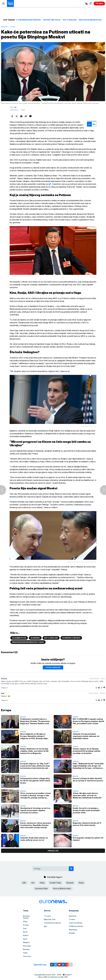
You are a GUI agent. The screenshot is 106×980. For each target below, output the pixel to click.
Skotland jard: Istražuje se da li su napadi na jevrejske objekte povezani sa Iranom (35, 815)
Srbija (42, 887)
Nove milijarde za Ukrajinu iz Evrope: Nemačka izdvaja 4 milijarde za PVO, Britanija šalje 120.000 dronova (34, 741)
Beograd (70, 887)
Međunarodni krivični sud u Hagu (28, 646)
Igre (45, 931)
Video (25, 954)
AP (15, 107)
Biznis (25, 934)
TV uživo (47, 920)
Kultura (26, 937)
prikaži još (53, 855)
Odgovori (4, 692)
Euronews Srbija (41, 893)
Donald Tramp (55, 887)
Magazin (26, 944)
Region (23, 721)
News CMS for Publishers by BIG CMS (53, 979)
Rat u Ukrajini (70, 20)
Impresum (73, 920)
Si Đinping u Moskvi (71, 642)
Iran (33, 887)
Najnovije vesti (50, 924)
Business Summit (29, 920)
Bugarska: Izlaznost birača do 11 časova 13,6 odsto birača (87, 828)
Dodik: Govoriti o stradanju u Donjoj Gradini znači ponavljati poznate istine (86, 815)
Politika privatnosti (76, 931)
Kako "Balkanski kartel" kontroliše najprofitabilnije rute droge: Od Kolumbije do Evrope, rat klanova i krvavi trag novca (88, 770)
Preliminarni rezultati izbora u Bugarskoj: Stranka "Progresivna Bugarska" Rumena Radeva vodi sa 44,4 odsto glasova (36, 726)
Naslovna (4, 27)
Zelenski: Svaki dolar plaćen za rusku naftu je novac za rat (34, 843)
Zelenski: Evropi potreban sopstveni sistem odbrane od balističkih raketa (86, 741)
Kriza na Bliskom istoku (90, 20)
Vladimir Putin (19, 642)
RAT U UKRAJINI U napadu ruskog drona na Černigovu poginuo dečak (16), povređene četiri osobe (88, 726)
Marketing (73, 934)
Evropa (13, 27)
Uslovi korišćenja (76, 927)
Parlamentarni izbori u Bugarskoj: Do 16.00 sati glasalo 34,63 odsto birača (35, 785)
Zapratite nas (41, 966)
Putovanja (27, 948)
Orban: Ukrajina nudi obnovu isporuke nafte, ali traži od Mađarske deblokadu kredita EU (87, 800)
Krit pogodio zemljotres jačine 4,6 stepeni (88, 843)
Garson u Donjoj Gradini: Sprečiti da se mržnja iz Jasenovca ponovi (88, 784)
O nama (72, 924)
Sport (25, 941)
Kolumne (26, 951)
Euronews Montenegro (29, 20)
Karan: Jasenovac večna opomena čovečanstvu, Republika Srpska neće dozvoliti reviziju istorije (36, 830)
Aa (89, 124)
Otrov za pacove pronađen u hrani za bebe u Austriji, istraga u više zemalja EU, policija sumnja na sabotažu (35, 800)
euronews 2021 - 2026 (52, 976)
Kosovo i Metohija (52, 20)
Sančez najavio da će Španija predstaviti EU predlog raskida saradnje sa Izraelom (86, 755)
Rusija (81, 887)
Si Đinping (35, 642)
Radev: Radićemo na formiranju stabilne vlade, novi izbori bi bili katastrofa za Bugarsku (34, 755)
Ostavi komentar (53, 672)
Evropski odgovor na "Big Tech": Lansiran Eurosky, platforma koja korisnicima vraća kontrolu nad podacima (35, 770)
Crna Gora (27, 958)
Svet (25, 931)
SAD (24, 887)
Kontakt (72, 937)
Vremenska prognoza (52, 927)
